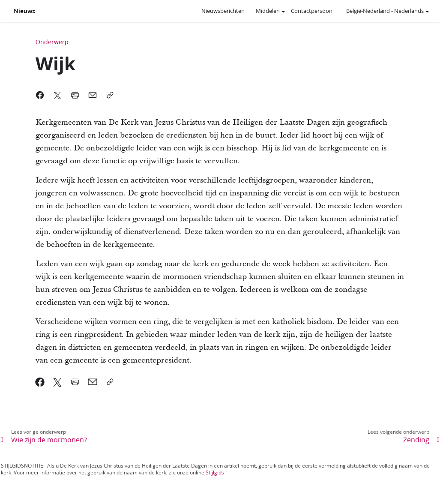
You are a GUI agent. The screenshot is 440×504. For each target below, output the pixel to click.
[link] (40, 382)
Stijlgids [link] (215, 472)
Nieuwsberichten (223, 11)
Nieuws (24, 11)
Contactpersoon (312, 11)
